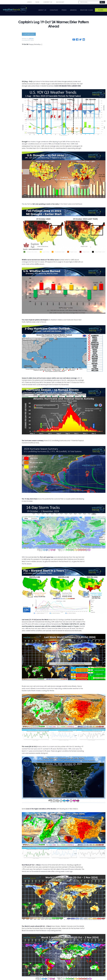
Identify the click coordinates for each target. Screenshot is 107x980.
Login (29, 2)
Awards (73, 10)
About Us (43, 10)
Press (64, 10)
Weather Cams (87, 10)
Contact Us (48, 2)
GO (102, 2)
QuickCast (60, 2)
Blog (38, 2)
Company (54, 10)
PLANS (101, 10)
